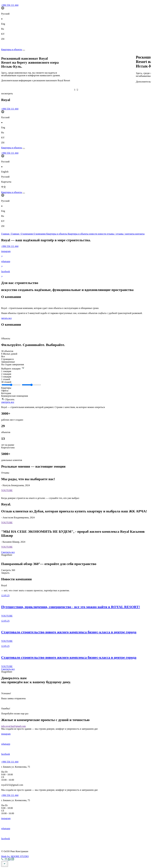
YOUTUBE (7, 490)
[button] (76, 88)
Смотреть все (8, 552)
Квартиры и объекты (12, 49)
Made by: (15, 856)
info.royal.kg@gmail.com (13, 726)
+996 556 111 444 (10, 5)
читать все (6, 318)
